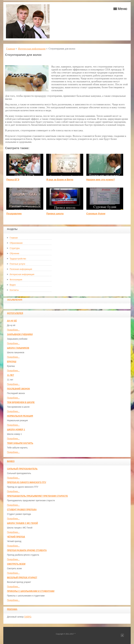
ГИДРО (28, 617)
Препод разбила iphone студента (27, 550)
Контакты (14, 290)
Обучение (14, 253)
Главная (14, 238)
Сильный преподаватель (22, 469)
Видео (13, 285)
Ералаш (12, 362)
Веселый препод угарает (22, 578)
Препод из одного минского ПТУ (27, 482)
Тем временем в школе (21, 402)
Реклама (12, 609)
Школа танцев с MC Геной (22, 523)
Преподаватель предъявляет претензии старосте (37, 496)
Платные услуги (17, 264)
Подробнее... (13, 330)
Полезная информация (21, 269)
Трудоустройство (18, 259)
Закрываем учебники (20, 334)
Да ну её (12, 321)
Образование (16, 243)
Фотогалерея (16, 280)
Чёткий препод (16, 537)
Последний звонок (18, 389)
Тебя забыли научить (20, 443)
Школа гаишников (18, 348)
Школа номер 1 (16, 430)
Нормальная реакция (20, 416)
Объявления (15, 300)
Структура (15, 248)
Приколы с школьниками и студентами (31, 591)
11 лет (10, 375)
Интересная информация (22, 274)
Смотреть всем (16, 564)
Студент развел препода (22, 510)
